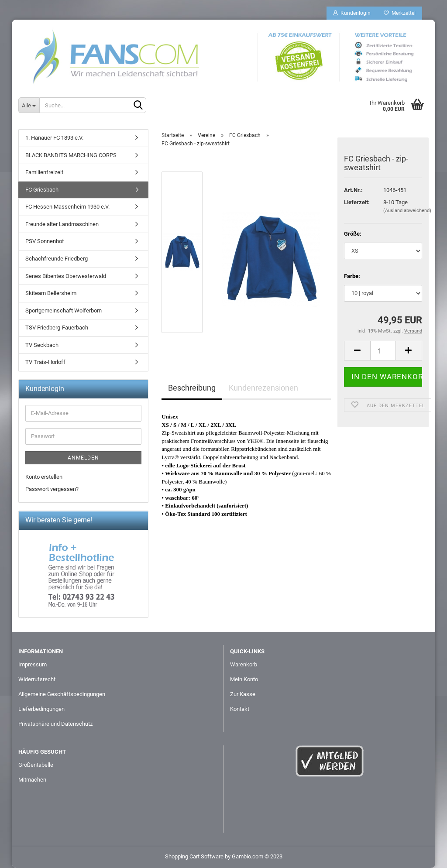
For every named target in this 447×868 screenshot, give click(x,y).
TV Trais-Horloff (45, 362)
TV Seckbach (42, 345)
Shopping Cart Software (194, 856)
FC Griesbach (42, 190)
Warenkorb (244, 664)
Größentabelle (36, 765)
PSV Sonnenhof (45, 241)
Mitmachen (32, 780)
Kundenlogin (352, 13)
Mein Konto (244, 679)
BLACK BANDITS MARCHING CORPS (71, 155)
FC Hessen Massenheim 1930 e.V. (67, 207)
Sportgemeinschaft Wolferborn (64, 310)
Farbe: (352, 276)
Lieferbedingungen (41, 709)
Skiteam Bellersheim (51, 293)
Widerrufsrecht (37, 679)
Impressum (33, 664)
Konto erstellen (44, 477)
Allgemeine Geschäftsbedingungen (62, 694)
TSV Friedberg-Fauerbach (57, 328)
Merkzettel (400, 13)
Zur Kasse (243, 694)
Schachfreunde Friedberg (57, 259)
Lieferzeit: (357, 202)
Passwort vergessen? (52, 489)
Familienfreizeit (44, 172)
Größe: (353, 234)
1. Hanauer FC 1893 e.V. (54, 138)
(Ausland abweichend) (407, 211)
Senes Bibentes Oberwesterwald (66, 276)
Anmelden (83, 458)
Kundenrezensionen (263, 388)
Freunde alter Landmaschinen (62, 224)
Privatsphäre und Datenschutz (55, 724)
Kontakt (240, 709)
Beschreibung (192, 388)
